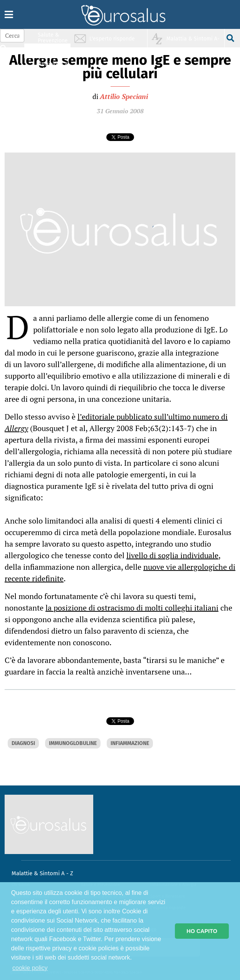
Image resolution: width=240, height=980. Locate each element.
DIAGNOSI (23, 743)
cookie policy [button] (30, 968)
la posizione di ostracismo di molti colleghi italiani (132, 608)
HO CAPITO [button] (202, 931)
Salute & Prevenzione (53, 38)
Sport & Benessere (51, 81)
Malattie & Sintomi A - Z (42, 873)
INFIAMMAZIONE (130, 743)
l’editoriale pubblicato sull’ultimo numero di (116, 422)
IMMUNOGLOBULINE (73, 743)
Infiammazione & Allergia (55, 52)
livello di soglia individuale (172, 555)
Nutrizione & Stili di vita (53, 67)
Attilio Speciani (124, 96)
